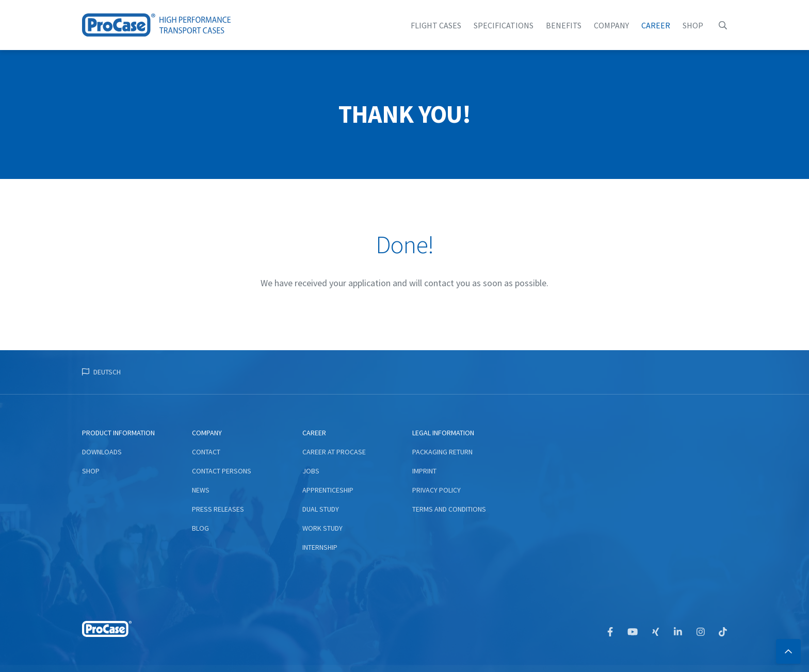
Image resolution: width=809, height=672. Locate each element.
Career (656, 25)
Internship (320, 547)
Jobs (311, 471)
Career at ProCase (334, 452)
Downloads (102, 452)
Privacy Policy (436, 490)
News (201, 490)
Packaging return (442, 452)
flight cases (436, 25)
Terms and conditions (449, 509)
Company (611, 25)
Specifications (504, 25)
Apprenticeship (328, 490)
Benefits (564, 25)
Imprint (424, 471)
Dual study (321, 509)
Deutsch (107, 372)
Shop (693, 25)
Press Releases (218, 509)
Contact (206, 452)
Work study (322, 528)
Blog (200, 528)
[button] (723, 25)
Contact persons (222, 471)
